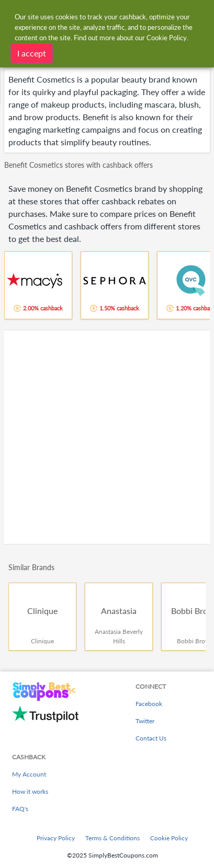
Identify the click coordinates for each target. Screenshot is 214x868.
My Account (29, 774)
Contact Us (151, 738)
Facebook (149, 704)
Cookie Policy (169, 838)
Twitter (145, 721)
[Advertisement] (107, 437)
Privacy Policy (56, 838)
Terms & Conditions (112, 838)
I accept (32, 53)
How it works (30, 791)
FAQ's (20, 809)
